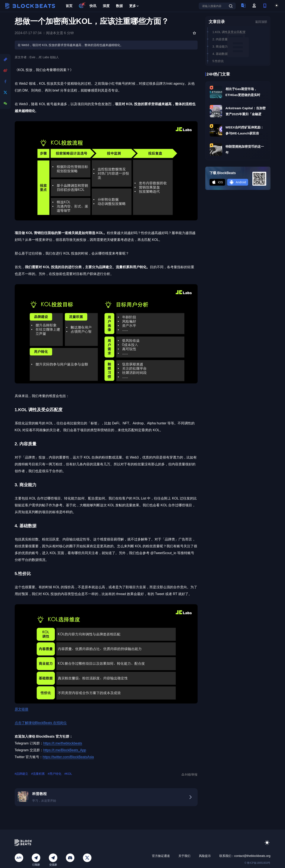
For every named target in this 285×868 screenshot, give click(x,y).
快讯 (93, 6)
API (19, 858)
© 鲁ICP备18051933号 (258, 863)
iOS (217, 182)
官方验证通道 (161, 856)
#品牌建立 (22, 774)
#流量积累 (38, 774)
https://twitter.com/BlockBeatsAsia (68, 757)
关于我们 (184, 856)
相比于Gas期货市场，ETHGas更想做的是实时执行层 (244, 95)
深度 (106, 6)
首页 (69, 6)
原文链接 (22, 709)
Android (238, 182)
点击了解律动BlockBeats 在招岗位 (41, 723)
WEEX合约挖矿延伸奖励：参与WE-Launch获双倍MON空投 (245, 133)
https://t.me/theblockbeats (63, 743)
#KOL (68, 774)
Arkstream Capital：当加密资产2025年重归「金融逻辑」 (246, 114)
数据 (119, 6)
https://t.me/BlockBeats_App (65, 750)
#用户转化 (55, 774)
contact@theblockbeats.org (252, 856)
